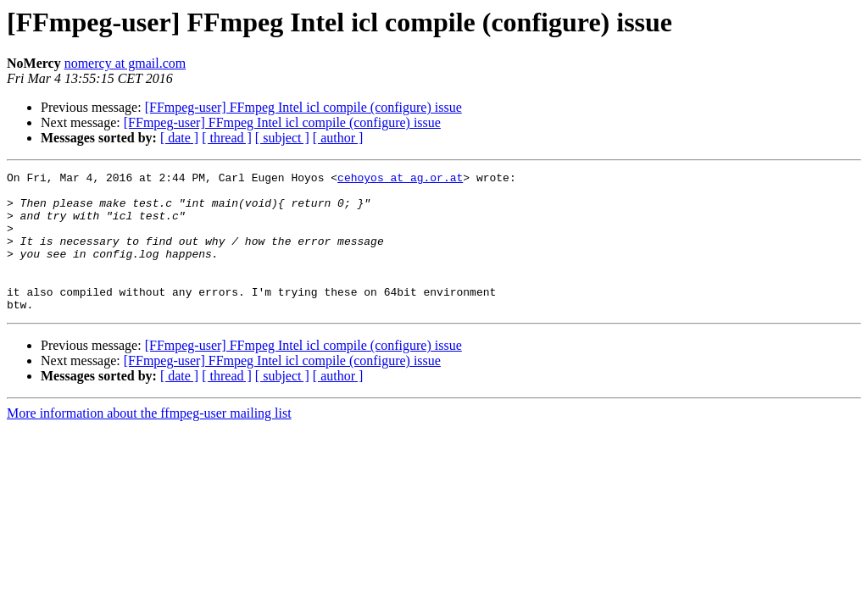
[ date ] (179, 138)
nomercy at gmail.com (125, 63)
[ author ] (338, 138)
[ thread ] (227, 138)
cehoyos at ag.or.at (400, 180)
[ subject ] (282, 138)
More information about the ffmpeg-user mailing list (149, 441)
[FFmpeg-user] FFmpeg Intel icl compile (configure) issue (303, 107)
